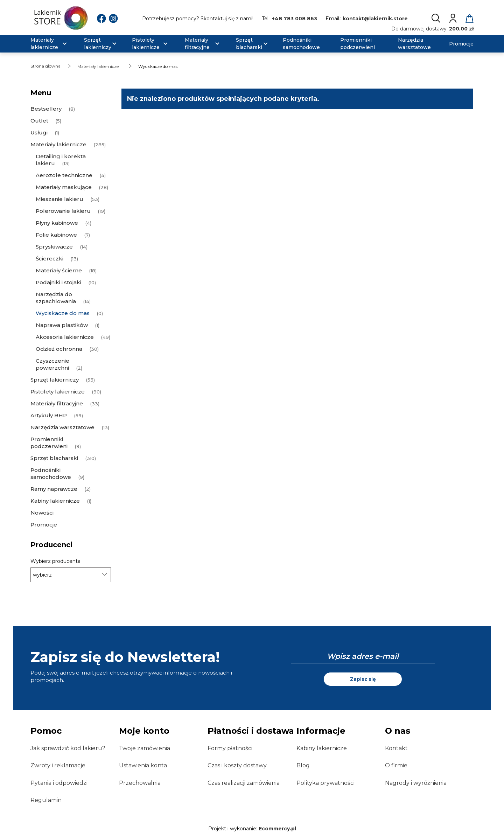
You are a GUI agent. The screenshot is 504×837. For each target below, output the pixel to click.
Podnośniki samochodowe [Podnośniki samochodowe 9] (51, 473)
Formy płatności (230, 748)
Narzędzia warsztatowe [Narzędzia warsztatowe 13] (62, 427)
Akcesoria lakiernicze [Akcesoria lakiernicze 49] (65, 337)
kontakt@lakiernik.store (375, 19)
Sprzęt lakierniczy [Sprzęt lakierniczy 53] (55, 380)
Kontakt (396, 748)
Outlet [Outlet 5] (39, 121)
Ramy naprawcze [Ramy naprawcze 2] (54, 489)
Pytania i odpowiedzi (59, 783)
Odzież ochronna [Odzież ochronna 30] (59, 349)
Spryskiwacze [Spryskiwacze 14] (54, 247)
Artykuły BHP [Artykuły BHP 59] (49, 415)
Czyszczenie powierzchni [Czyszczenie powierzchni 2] (52, 364)
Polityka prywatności (325, 783)
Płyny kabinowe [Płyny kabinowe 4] (57, 223)
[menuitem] (53, 44)
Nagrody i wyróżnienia (416, 783)
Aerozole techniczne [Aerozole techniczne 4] (64, 175)
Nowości (42, 513)
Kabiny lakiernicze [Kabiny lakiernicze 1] (55, 501)
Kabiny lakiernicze (322, 748)
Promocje (44, 525)
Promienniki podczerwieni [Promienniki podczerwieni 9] (49, 443)
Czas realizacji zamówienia (244, 783)
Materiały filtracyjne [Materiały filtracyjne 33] (57, 403)
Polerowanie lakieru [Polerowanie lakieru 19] (63, 211)
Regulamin (46, 800)
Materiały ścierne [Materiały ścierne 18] (59, 270)
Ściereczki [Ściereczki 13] (50, 259)
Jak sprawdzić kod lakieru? (68, 748)
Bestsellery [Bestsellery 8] (46, 109)
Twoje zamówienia (145, 748)
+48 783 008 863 (295, 19)
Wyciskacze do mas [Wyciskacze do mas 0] (63, 313)
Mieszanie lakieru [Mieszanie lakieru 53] (59, 199)
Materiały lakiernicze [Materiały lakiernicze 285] (58, 144)
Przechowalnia (140, 783)
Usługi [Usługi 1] (39, 132)
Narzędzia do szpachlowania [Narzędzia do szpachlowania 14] (56, 298)
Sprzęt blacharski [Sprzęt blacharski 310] (54, 458)
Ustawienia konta (143, 765)
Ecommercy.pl (277, 829)
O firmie (396, 765)
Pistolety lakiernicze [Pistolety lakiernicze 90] (58, 392)
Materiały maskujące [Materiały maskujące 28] (64, 187)
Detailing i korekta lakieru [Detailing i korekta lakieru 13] (61, 160)
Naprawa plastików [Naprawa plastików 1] (62, 325)
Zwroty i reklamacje (58, 765)
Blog (303, 765)
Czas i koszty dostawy (237, 765)
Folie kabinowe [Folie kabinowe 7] (56, 235)
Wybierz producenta (55, 561)
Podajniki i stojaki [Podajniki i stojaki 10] (58, 282)
